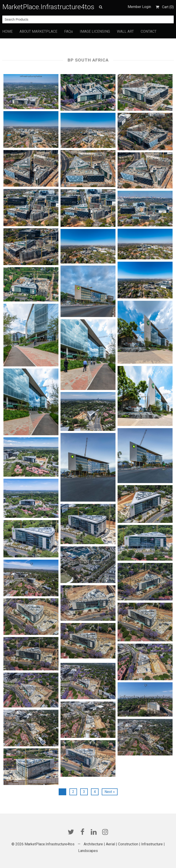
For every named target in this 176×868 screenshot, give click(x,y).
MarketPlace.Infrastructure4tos (48, 7)
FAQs (69, 31)
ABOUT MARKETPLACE (38, 31)
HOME (7, 31)
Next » (110, 792)
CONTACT (149, 31)
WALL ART (125, 31)
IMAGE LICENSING (95, 31)
